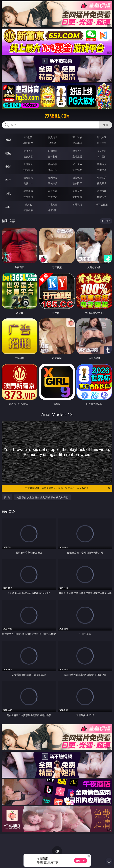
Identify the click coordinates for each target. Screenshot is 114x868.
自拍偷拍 (53, 151)
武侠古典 (102, 191)
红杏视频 (28, 210)
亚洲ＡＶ (28, 151)
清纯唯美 (53, 183)
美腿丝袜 (28, 183)
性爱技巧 (102, 197)
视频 (8, 153)
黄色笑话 (77, 197)
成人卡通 (77, 164)
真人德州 (53, 137)
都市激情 (28, 191)
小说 (8, 193)
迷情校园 (28, 197)
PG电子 (28, 137)
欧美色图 (77, 178)
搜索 (106, 125)
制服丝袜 (28, 170)
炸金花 (53, 143)
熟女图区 (77, 183)
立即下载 (81, 861)
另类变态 (102, 170)
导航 (8, 207)
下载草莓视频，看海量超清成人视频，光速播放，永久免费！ (68, 488)
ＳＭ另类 (102, 156)
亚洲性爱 (28, 164)
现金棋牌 (77, 143)
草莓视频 (77, 204)
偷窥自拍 (28, 178)
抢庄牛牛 (102, 143)
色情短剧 (53, 210)
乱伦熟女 (77, 170)
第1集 (7, 497)
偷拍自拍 (53, 164)
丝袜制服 (53, 156)
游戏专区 (102, 137)
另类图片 (102, 183)
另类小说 (53, 197)
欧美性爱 (102, 164)
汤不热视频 (102, 204)
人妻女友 (77, 191)
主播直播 (77, 156)
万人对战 (77, 137)
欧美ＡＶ (77, 151)
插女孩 (28, 204)
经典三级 (53, 170)
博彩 (8, 140)
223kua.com (57, 116)
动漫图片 (102, 178)
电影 (8, 167)
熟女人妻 (28, 156)
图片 (8, 180)
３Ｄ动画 (102, 151)
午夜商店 (53, 204)
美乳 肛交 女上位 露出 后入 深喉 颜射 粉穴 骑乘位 (42, 497)
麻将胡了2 (28, 143)
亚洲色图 (53, 178)
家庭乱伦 (53, 191)
